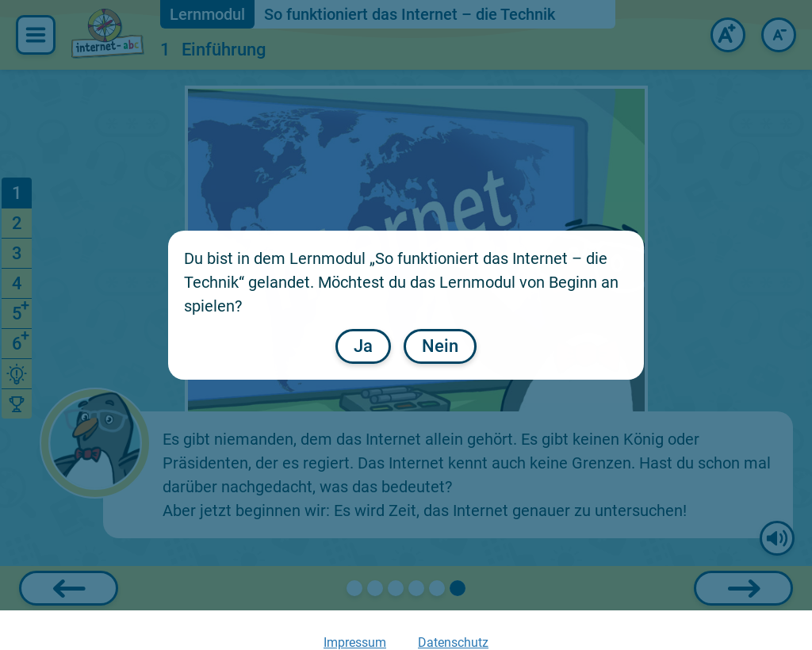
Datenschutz (453, 642)
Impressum (355, 642)
